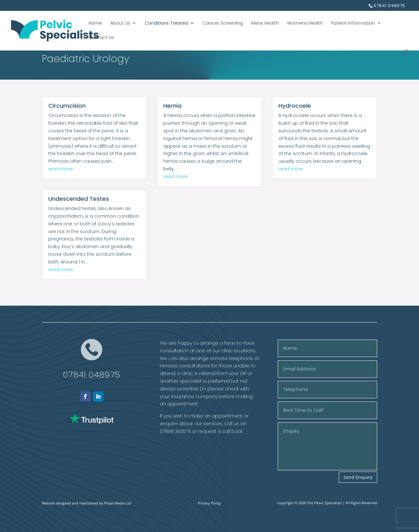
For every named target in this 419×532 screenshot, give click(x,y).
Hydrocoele (295, 106)
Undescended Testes (79, 199)
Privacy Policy (209, 503)
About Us (120, 23)
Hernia (172, 106)
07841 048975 (92, 375)
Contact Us (101, 38)
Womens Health (305, 23)
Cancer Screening (223, 23)
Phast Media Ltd (118, 503)
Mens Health (265, 23)
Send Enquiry (358, 477)
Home (95, 23)
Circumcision (67, 106)
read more (61, 169)
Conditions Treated (166, 23)
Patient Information (353, 23)
